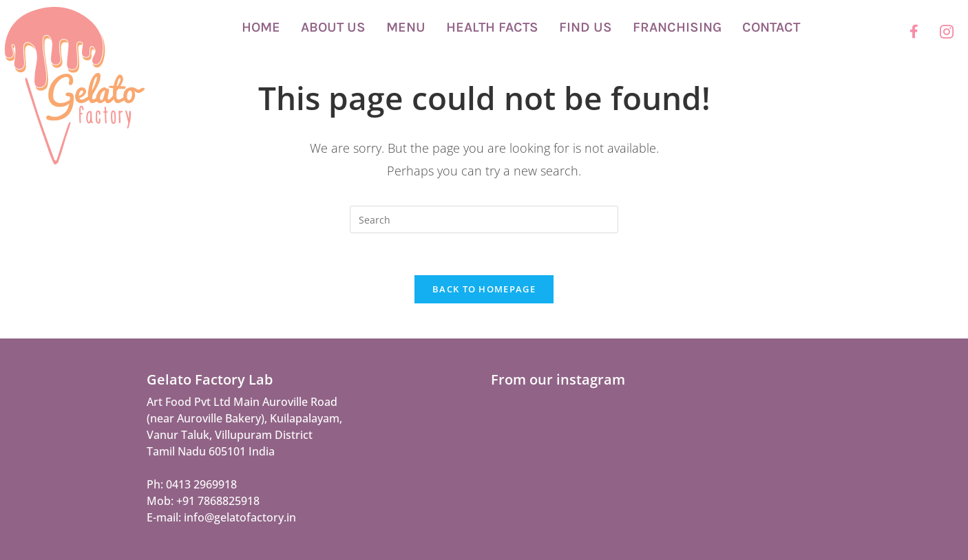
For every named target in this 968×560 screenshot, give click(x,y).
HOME (261, 27)
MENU (406, 27)
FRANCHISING (677, 27)
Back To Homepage (484, 289)
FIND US (586, 27)
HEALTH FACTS (492, 27)
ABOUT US (333, 27)
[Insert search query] (484, 219)
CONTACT (771, 27)
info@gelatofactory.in (240, 517)
